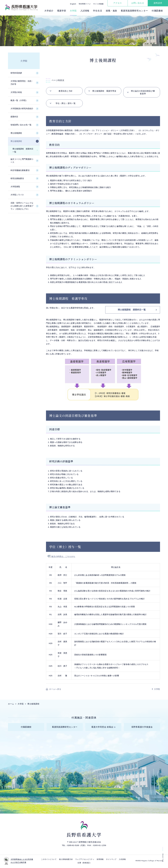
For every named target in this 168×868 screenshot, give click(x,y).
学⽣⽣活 (97, 11)
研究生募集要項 (17, 178)
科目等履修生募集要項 (20, 170)
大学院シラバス (17, 195)
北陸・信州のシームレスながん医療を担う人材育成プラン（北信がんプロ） (22, 206)
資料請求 (158, 3)
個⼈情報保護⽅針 (66, 860)
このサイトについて (49, 860)
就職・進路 (111, 11)
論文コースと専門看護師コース (22, 161)
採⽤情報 (100, 860)
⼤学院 (73, 11)
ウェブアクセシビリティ (85, 860)
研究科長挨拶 (16, 73)
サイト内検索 (98, 4)
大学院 (24, 61)
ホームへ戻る (55, 689)
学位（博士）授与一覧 (66, 103)
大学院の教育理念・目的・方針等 (22, 83)
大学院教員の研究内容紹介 (22, 108)
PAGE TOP (163, 858)
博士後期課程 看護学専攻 (104, 91)
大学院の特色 (16, 92)
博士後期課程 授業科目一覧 (132, 310)
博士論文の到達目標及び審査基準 (143, 92)
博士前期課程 (16, 133)
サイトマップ (111, 860)
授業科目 (14, 117)
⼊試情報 (85, 11)
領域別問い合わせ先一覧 (21, 125)
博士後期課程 (16, 141)
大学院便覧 (15, 187)
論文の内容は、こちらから (63, 556)
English (73, 4)
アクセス (118, 3)
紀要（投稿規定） (85, 864)
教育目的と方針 (66, 91)
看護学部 (62, 11)
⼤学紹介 (49, 11)
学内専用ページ (85, 4)
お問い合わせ (138, 3)
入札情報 (122, 860)
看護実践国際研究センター (134, 11)
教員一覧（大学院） (19, 100)
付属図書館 (157, 11)
